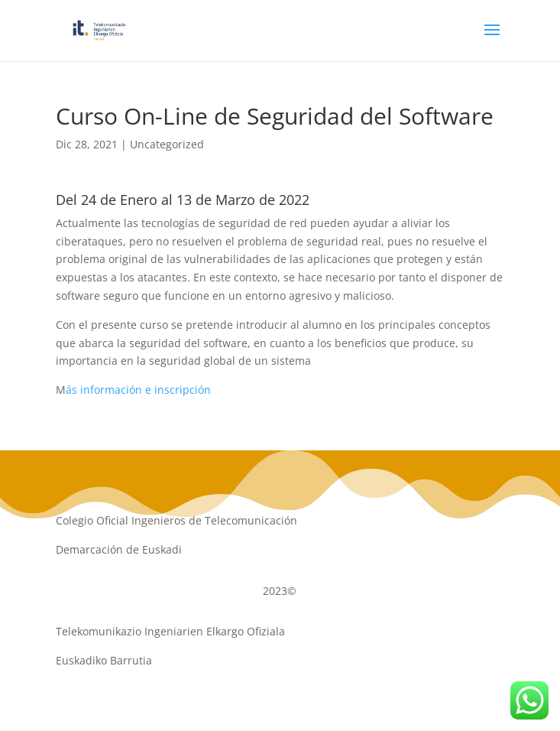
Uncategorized (167, 144)
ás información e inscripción (138, 390)
